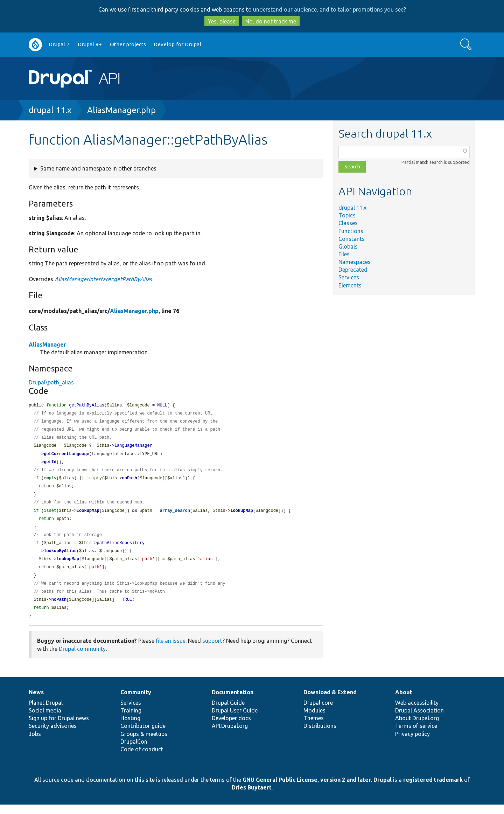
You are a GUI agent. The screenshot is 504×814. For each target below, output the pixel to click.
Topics (347, 215)
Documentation (233, 702)
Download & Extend (330, 702)
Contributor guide (143, 735)
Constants (352, 239)
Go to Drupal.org (35, 45)
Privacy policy (412, 743)
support (212, 650)
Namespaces (355, 262)
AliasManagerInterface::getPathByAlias (103, 279)
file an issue (171, 650)
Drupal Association (419, 720)
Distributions (320, 735)
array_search (175, 516)
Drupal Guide (228, 712)
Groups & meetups (144, 743)
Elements (350, 285)
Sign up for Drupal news (59, 728)
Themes (314, 728)
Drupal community (82, 658)
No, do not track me (271, 21)
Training (131, 720)
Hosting (130, 728)
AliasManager (47, 345)
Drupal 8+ (90, 44)
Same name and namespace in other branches (98, 168)
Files (344, 254)
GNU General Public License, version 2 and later (307, 789)
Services (349, 277)
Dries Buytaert (252, 797)
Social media (45, 720)
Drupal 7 (59, 44)
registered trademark (433, 789)
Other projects (128, 44)
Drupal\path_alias (51, 382)
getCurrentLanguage (66, 456)
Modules (314, 720)
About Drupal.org (417, 728)
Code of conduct (142, 759)
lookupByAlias (60, 558)
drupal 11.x (50, 110)
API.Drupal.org (230, 735)
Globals (348, 246)
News (36, 702)
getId (50, 465)
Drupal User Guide (235, 720)
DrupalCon (134, 751)
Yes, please (222, 21)
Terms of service (416, 735)
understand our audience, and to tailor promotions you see (328, 9)
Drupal (383, 789)
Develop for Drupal (177, 44)
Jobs (35, 743)
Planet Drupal (46, 712)
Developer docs (231, 728)
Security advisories (53, 735)
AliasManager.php (121, 110)
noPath (129, 482)
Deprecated (353, 270)
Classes (348, 223)
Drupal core (318, 712)
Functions (351, 231)
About (404, 702)
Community (136, 702)
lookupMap (88, 516)
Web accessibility (417, 712)
